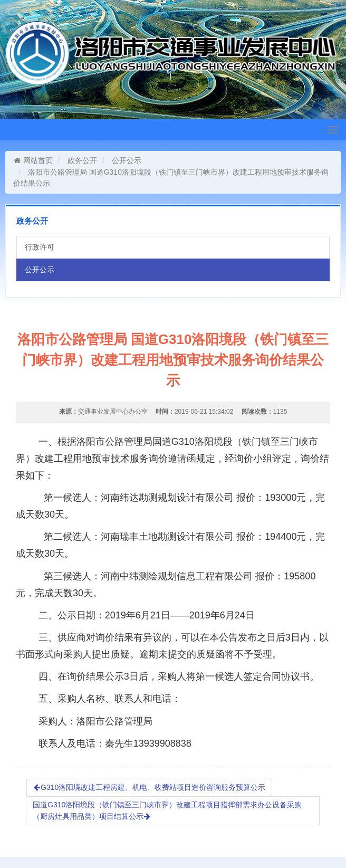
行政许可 (40, 247)
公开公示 (127, 160)
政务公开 (82, 160)
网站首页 (33, 160)
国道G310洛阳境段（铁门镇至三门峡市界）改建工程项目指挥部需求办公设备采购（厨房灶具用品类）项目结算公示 (167, 810)
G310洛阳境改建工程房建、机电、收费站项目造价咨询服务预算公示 (149, 787)
